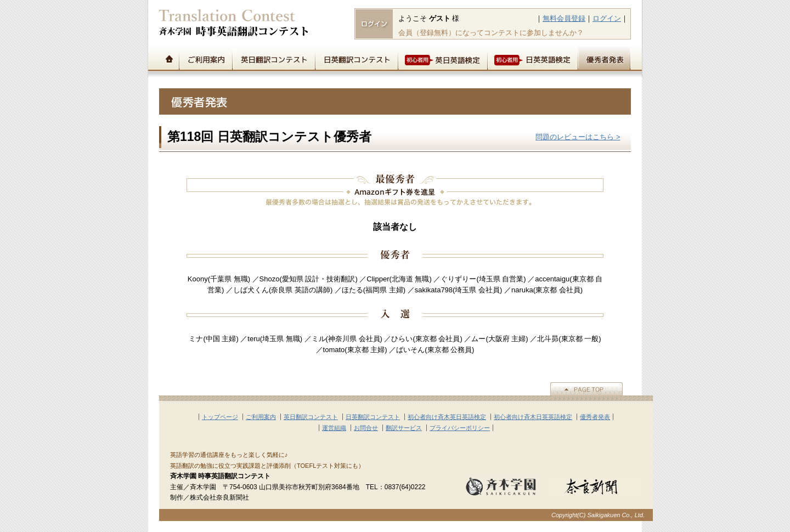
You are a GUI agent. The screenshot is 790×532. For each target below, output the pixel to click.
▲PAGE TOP (586, 389)
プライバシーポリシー (460, 428)
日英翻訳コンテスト (356, 58)
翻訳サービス (404, 428)
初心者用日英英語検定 (532, 58)
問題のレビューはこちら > (578, 137)
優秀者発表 (604, 58)
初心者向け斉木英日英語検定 (447, 417)
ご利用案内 (205, 58)
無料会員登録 (564, 18)
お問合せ (366, 428)
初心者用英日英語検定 (442, 58)
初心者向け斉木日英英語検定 (533, 417)
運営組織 (334, 428)
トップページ (169, 58)
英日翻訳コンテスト (273, 58)
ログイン (607, 18)
